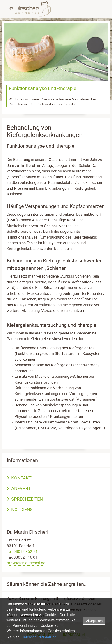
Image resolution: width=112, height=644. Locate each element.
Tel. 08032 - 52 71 (22, 551)
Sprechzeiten (27, 499)
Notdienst (23, 509)
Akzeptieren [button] (94, 621)
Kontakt (21, 478)
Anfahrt (21, 488)
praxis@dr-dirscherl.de (26, 563)
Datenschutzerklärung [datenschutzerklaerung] (39, 637)
